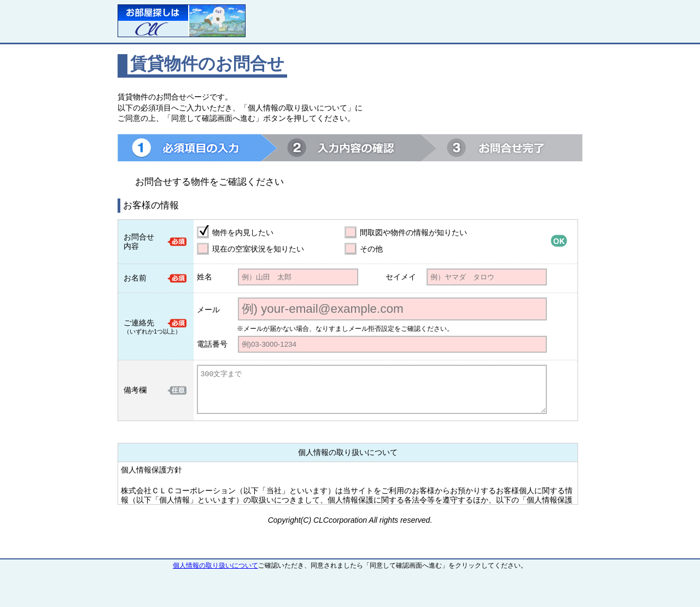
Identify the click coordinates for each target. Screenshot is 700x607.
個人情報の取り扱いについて (215, 565)
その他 (371, 249)
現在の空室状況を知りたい (258, 249)
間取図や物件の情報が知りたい (413, 232)
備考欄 (135, 390)
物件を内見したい (243, 232)
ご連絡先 (139, 323)
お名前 (135, 278)
